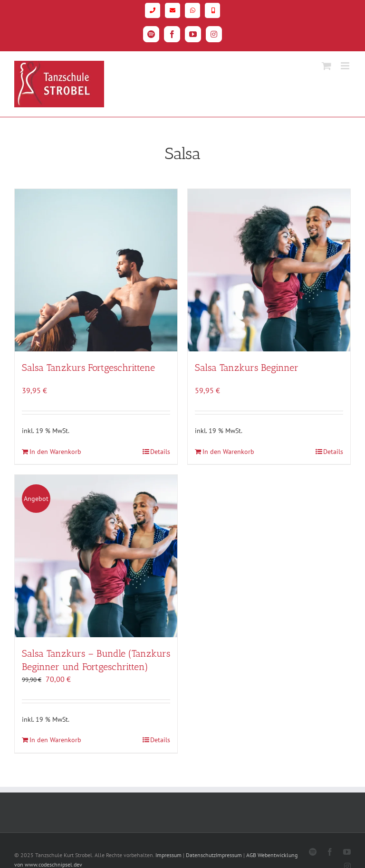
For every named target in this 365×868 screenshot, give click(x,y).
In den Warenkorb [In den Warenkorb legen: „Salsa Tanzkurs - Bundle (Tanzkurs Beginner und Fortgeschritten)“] (55, 740)
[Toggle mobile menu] (346, 66)
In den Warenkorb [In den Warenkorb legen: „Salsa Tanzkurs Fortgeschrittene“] (55, 452)
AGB (251, 855)
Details (160, 452)
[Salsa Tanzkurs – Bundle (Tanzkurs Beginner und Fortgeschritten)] (96, 556)
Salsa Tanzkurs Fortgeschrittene (88, 368)
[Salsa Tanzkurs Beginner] (269, 270)
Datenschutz (201, 855)
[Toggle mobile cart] (327, 66)
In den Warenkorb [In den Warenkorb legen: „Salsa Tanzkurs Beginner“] (228, 452)
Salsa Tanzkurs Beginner (247, 368)
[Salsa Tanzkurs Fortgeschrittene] (96, 270)
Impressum (168, 855)
